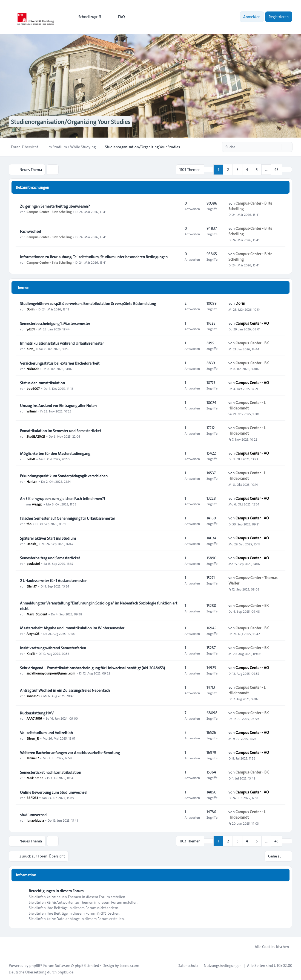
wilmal (31, 411)
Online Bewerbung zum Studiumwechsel (54, 792)
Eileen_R (33, 738)
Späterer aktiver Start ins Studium (48, 538)
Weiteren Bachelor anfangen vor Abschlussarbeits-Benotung (70, 752)
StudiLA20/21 (36, 436)
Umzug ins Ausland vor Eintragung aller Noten (58, 405)
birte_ (31, 348)
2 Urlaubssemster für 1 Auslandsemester (53, 580)
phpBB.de (65, 971)
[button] (287, 169)
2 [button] (228, 169)
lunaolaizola (35, 820)
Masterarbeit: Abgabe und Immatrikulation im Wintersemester (72, 627)
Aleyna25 (33, 633)
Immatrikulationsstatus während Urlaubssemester (62, 343)
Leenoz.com (129, 964)
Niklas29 (33, 368)
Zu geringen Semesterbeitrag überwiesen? (55, 206)
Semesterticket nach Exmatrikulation (51, 772)
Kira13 (31, 653)
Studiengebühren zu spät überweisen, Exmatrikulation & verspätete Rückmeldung (88, 303)
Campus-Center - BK (252, 343)
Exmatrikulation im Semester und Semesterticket (61, 430)
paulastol (33, 563)
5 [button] (257, 169)
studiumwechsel (34, 814)
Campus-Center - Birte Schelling (49, 211)
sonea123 (33, 695)
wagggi (37, 504)
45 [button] (276, 169)
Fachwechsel (31, 231)
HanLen (32, 481)
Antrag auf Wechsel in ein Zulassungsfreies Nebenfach (65, 690)
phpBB (35, 964)
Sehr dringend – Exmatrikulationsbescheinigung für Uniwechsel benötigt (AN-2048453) (92, 667)
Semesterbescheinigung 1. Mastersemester (55, 323)
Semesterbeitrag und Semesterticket (50, 557)
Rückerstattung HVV (37, 713)
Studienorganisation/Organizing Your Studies (76, 122)
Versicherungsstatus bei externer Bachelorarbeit (60, 363)
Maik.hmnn (35, 777)
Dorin (31, 309)
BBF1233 (32, 797)
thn (29, 523)
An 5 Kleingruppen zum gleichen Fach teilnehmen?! (62, 498)
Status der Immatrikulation (42, 382)
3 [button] (238, 169)
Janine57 (33, 758)
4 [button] (247, 169)
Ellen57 (32, 586)
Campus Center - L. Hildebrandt (247, 405)
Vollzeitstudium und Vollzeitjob (46, 732)
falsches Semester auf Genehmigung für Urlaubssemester (68, 518)
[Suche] (277, 147)
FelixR (31, 458)
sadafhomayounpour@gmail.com (51, 673)
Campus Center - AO (252, 323)
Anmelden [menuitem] (252, 17)
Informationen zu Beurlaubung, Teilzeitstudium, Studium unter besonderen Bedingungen (94, 256)
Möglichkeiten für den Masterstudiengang (55, 453)
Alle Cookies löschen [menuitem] (268, 945)
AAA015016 (34, 718)
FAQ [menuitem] (118, 17)
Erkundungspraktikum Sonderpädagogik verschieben (64, 475)
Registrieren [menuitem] (279, 17)
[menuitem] (87, 17)
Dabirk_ (32, 543)
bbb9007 (33, 388)
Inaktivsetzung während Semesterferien (53, 647)
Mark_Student (37, 613)
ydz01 (31, 328)
